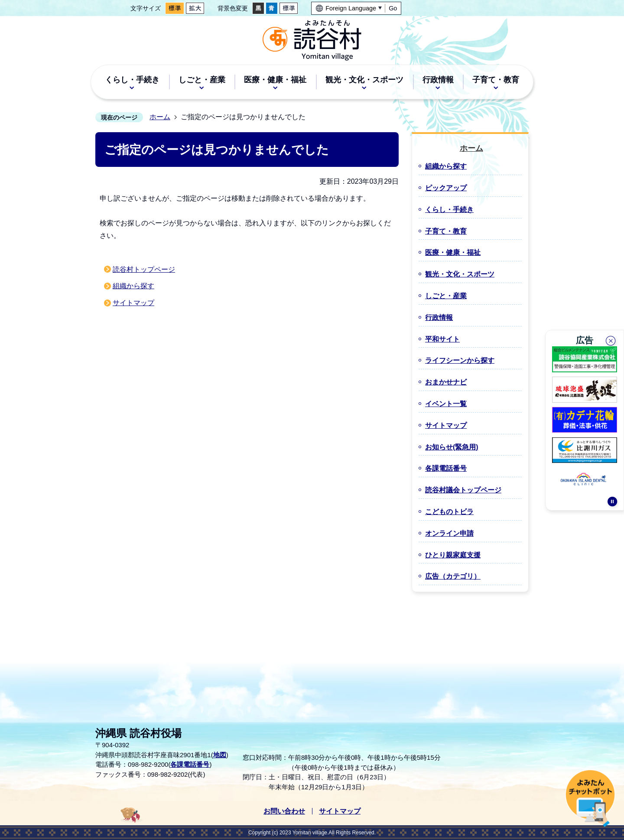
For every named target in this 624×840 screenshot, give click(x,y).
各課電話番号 (190, 764)
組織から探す (133, 286)
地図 (220, 755)
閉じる (611, 340)
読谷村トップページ (144, 269)
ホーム (160, 117)
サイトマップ (133, 303)
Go (393, 8)
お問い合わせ (284, 811)
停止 (612, 505)
